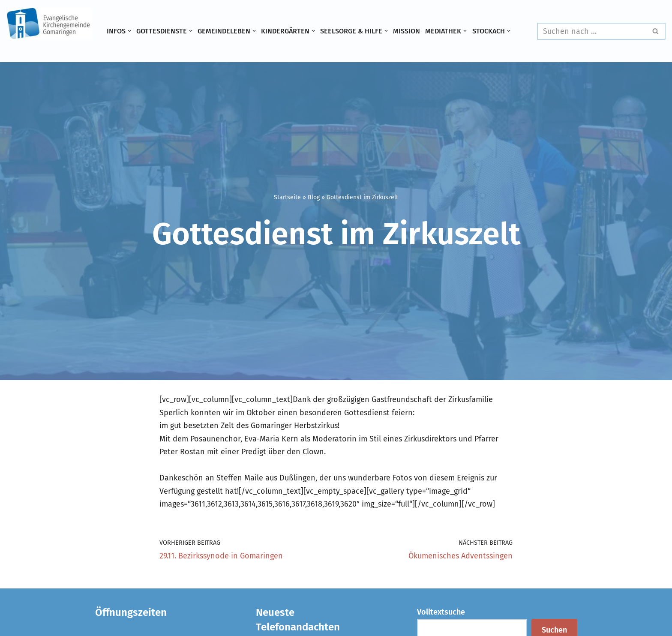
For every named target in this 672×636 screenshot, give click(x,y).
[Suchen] (592, 31)
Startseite (287, 197)
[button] (129, 31)
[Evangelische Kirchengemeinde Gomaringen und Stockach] (49, 24)
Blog (314, 197)
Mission (406, 31)
